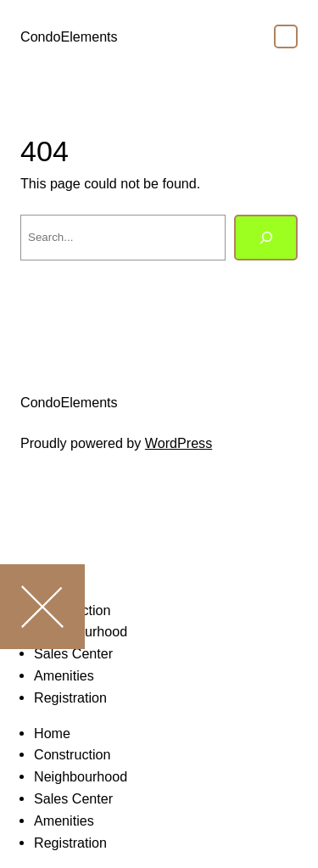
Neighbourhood (81, 776)
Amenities (64, 675)
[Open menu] (286, 36)
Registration (70, 697)
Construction (72, 754)
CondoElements (69, 36)
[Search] (266, 237)
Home (52, 733)
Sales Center (73, 798)
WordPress (179, 443)
